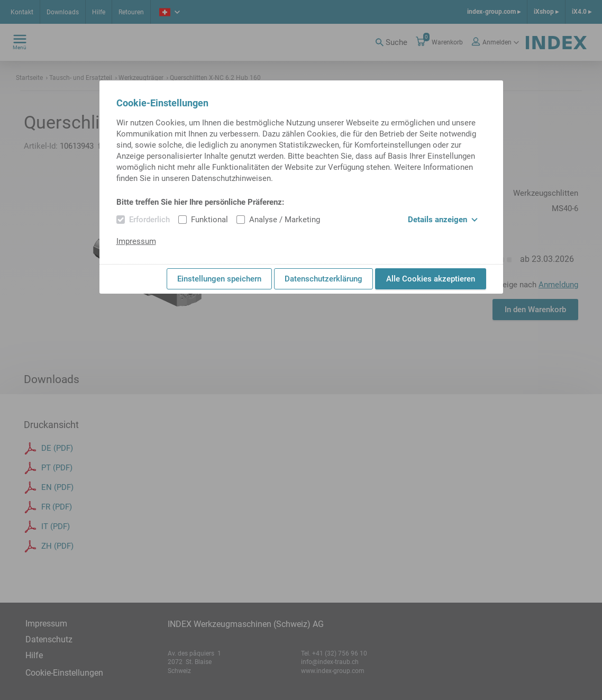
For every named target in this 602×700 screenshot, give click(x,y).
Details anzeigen (443, 220)
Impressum (136, 241)
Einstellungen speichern (219, 279)
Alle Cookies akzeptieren (431, 279)
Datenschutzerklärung (323, 279)
